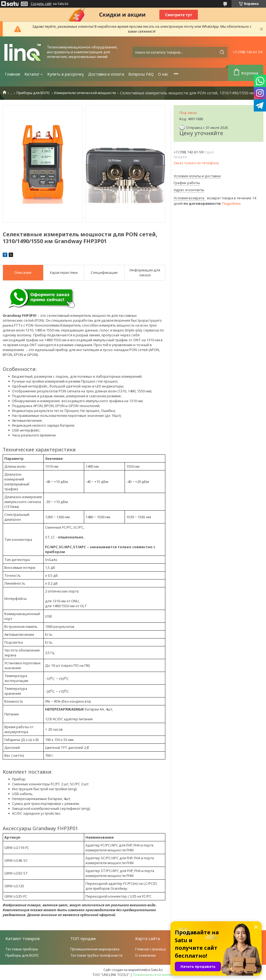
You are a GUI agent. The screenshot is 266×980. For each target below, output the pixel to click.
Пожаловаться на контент (153, 975)
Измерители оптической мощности (85, 93)
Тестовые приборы (22, 949)
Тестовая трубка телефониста (96, 955)
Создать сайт (41, 4)
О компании (145, 955)
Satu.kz (157, 970)
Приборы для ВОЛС (33, 93)
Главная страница (151, 949)
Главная (12, 74)
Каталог (32, 74)
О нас (163, 74)
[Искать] (222, 52)
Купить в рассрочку (66, 74)
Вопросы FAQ (141, 74)
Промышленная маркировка (95, 949)
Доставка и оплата (106, 74)
